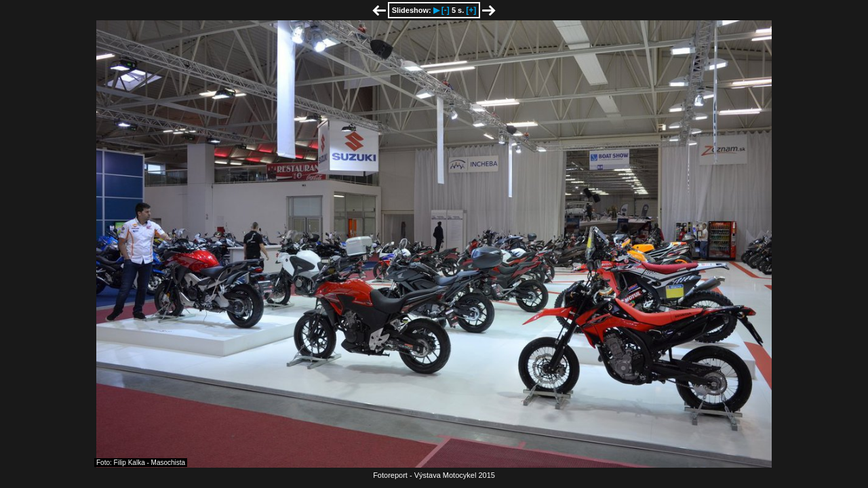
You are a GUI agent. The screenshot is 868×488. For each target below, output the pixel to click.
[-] (446, 10)
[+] (471, 10)
